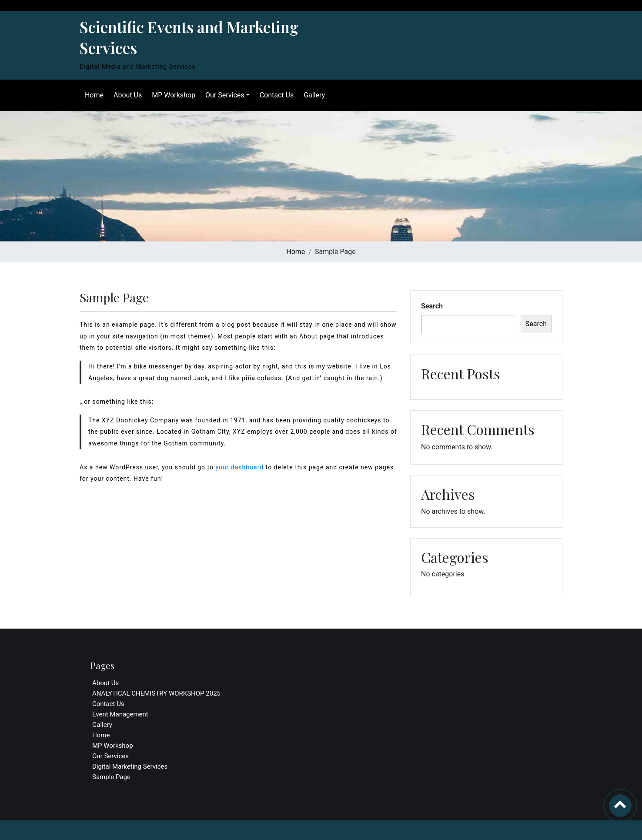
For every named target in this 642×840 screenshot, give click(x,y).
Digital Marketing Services (130, 766)
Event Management (120, 714)
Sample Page (111, 777)
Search (432, 306)
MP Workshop (172, 95)
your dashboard (239, 467)
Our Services (223, 95)
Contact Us (275, 95)
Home (92, 95)
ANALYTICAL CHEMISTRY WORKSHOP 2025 (156, 693)
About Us (126, 95)
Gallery (313, 95)
